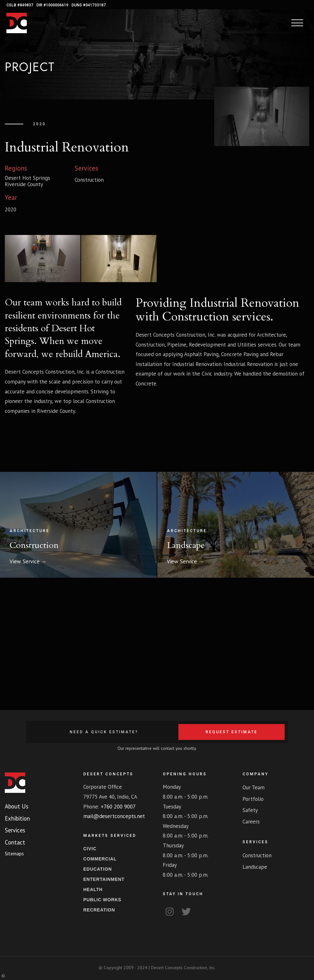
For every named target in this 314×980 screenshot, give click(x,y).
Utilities (247, 345)
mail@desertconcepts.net (114, 816)
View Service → (28, 561)
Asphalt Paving (201, 354)
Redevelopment (207, 345)
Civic (207, 374)
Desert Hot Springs (27, 178)
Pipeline (177, 345)
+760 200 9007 (118, 807)
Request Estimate (232, 732)
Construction (196, 317)
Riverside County (24, 184)
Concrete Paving (240, 354)
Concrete (146, 384)
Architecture (271, 335)
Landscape (186, 545)
